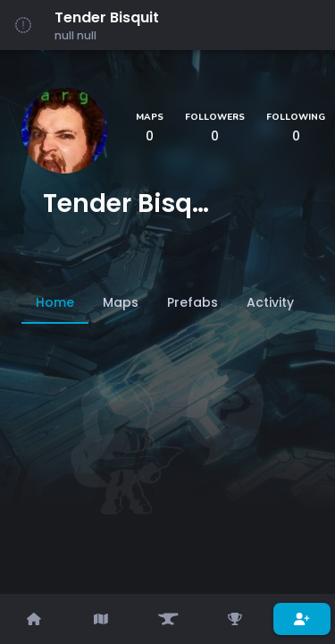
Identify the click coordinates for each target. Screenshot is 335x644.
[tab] (55, 302)
